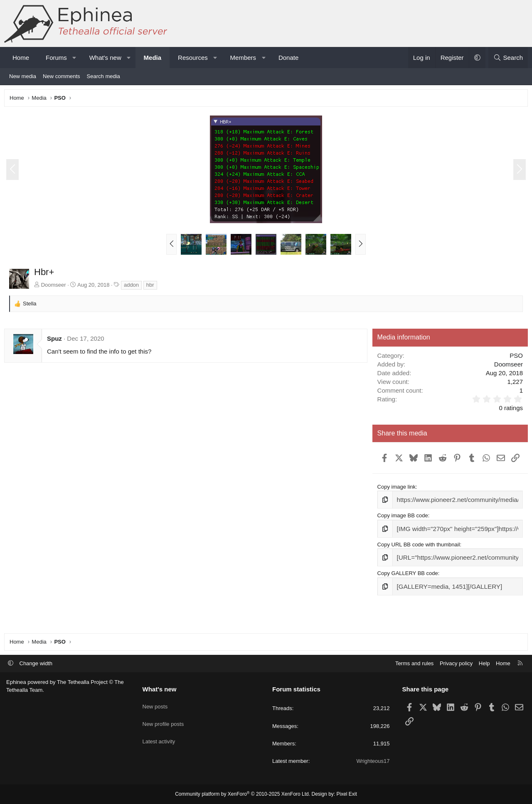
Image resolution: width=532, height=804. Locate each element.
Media (153, 58)
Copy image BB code (402, 530)
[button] (74, 58)
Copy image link (396, 503)
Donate (288, 58)
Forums (56, 58)
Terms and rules (414, 663)
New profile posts (163, 719)
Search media (103, 76)
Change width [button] (36, 663)
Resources (193, 58)
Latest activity (159, 734)
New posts (155, 704)
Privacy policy (456, 663)
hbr (152, 287)
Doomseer (56, 287)
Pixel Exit (347, 794)
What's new (105, 58)
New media (23, 76)
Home (21, 58)
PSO (514, 358)
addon (133, 287)
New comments (62, 76)
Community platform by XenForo (243, 794)
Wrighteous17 (373, 761)
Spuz (57, 341)
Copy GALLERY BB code (407, 586)
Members (243, 58)
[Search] (508, 58)
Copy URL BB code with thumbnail (418, 558)
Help (484, 663)
